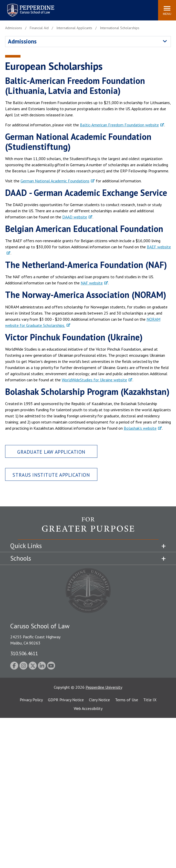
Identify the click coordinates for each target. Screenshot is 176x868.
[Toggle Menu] (167, 10)
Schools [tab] (21, 558)
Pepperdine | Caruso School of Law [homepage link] (30, 7)
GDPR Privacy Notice (66, 700)
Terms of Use (127, 700)
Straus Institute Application (51, 475)
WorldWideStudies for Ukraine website (94, 380)
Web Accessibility (88, 708)
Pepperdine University (104, 687)
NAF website (92, 283)
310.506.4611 (24, 653)
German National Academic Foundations (55, 181)
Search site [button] (85, 8)
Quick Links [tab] (26, 546)
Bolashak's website (140, 428)
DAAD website (75, 217)
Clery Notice (99, 700)
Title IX (150, 700)
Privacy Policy (31, 700)
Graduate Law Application (51, 452)
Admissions (22, 41)
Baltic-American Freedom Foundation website (119, 125)
